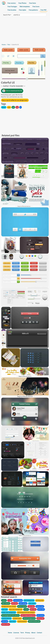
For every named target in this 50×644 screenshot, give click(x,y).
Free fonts (33, 3)
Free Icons (36, 7)
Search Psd (7, 15)
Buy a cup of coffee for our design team (15, 100)
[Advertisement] (25, 31)
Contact (39, 633)
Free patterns (33, 10)
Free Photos (22, 3)
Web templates (25, 7)
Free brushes (12, 10)
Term (22, 633)
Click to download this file (12, 91)
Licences (16, 633)
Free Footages (12, 7)
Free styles (23, 10)
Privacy (28, 633)
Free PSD (43, 10)
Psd (9, 45)
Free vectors (12, 3)
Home (4, 45)
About (33, 633)
